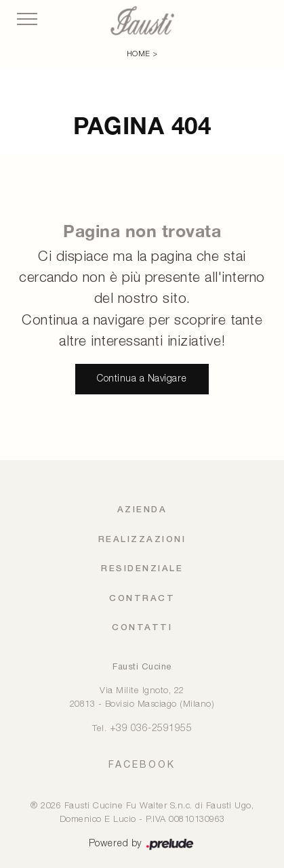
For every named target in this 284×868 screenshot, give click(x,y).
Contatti (142, 628)
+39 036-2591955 (151, 729)
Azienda (142, 510)
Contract (142, 599)
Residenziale (142, 569)
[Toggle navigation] (27, 20)
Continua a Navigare (142, 379)
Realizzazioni (142, 540)
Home (139, 54)
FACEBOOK (142, 764)
